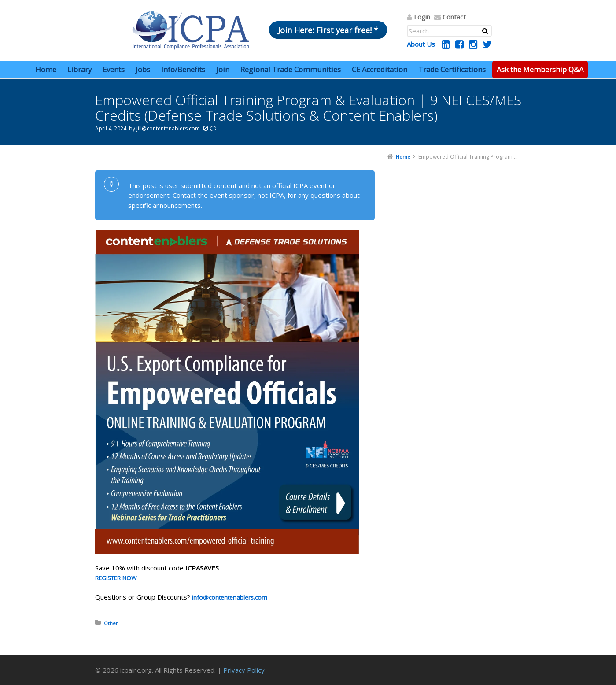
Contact (454, 17)
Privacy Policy (244, 670)
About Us (421, 44)
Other (111, 623)
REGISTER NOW (116, 578)
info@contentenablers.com (231, 597)
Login (422, 17)
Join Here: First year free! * (328, 30)
